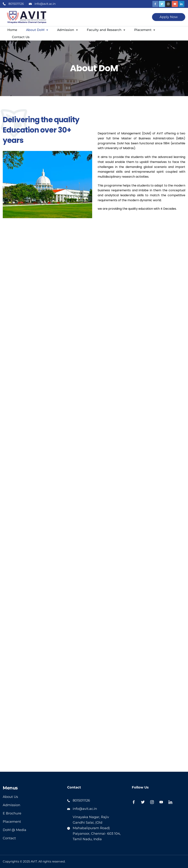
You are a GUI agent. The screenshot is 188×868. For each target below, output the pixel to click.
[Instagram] (168, 4)
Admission (67, 30)
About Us (10, 797)
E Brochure (12, 813)
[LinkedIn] (181, 4)
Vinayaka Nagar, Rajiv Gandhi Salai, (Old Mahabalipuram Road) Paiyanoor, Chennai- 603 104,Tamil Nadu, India (97, 828)
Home (12, 30)
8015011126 (16, 4)
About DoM (37, 30)
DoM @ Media (15, 830)
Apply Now (169, 17)
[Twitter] (162, 4)
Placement (145, 30)
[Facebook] (155, 4)
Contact (9, 838)
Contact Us (21, 37)
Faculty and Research (106, 30)
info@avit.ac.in (45, 4)
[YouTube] (175, 4)
